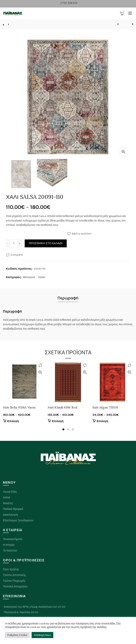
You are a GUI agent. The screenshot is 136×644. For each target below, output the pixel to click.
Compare (17, 255)
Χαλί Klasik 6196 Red (62, 407)
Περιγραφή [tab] (68, 298)
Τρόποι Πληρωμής (14, 581)
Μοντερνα (29, 277)
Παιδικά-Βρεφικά (13, 509)
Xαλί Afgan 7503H (105, 407)
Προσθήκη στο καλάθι (46, 243)
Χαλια (41, 277)
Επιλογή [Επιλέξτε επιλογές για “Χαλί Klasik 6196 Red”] (58, 421)
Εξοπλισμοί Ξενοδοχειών (18, 520)
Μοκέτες (8, 503)
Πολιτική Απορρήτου (15, 587)
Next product (130, 24)
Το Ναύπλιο (10, 551)
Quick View (40, 372)
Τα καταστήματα (13, 539)
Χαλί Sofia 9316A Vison (19, 407)
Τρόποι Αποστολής (15, 575)
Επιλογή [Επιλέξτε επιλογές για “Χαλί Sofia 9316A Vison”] (13, 421)
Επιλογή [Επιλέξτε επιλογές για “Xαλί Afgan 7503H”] (103, 421)
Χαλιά (7, 498)
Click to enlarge (123, 152)
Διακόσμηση (10, 515)
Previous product (120, 24)
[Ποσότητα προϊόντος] (14, 243)
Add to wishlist (82, 234)
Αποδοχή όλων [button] (42, 635)
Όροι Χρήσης (11, 569)
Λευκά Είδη (10, 492)
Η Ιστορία (9, 545)
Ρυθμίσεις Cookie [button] (17, 635)
